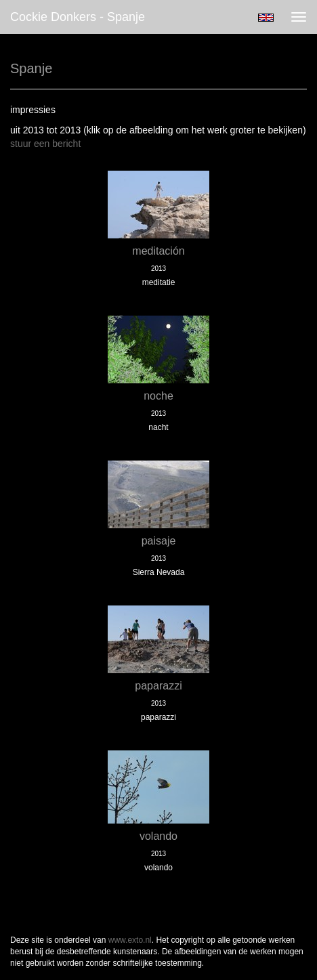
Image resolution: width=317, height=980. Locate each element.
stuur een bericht (45, 144)
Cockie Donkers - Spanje (78, 17)
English (266, 18)
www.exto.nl (130, 940)
